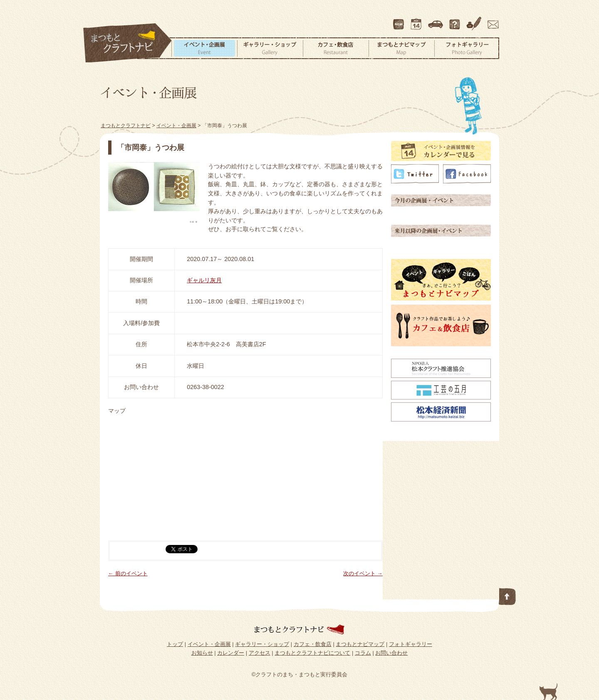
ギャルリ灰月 (204, 280)
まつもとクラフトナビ (128, 43)
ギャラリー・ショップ (270, 48)
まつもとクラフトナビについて (455, 20)
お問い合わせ (492, 20)
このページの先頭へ (507, 595)
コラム (475, 20)
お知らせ (202, 653)
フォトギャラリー (467, 48)
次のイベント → (363, 573)
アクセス (436, 20)
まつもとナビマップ (401, 48)
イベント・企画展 (204, 48)
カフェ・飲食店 (336, 48)
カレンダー (418, 20)
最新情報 (399, 20)
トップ (175, 644)
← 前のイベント (128, 573)
